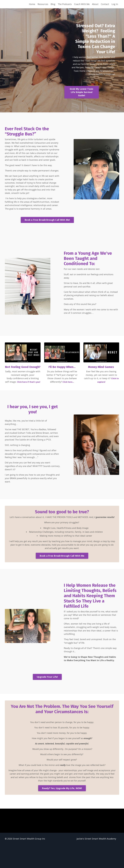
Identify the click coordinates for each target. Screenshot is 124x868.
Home (32, 4)
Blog (53, 4)
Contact (105, 4)
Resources (43, 4)
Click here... (68, 396)
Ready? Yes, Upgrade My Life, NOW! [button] (62, 811)
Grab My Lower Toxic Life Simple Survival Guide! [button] (83, 93)
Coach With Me (82, 4)
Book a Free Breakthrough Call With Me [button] (62, 577)
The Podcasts (65, 4)
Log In (115, 4)
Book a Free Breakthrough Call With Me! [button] (47, 232)
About (95, 4)
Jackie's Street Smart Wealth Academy (96, 862)
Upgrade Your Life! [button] (47, 699)
